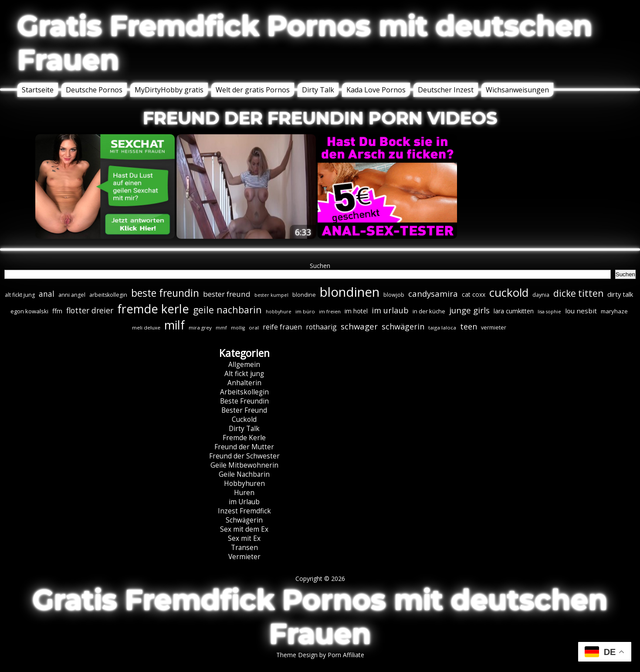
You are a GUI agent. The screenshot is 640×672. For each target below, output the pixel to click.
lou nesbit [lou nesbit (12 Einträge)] (581, 311)
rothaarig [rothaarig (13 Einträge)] (321, 327)
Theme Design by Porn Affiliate (320, 655)
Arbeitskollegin (244, 392)
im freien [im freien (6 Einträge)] (330, 311)
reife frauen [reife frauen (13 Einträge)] (282, 327)
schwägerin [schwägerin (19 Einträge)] (403, 326)
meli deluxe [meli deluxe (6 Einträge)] (146, 328)
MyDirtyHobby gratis (169, 90)
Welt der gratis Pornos (253, 90)
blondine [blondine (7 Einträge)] (304, 295)
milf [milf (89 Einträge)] (174, 325)
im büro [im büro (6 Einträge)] (305, 311)
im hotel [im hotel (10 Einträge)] (356, 311)
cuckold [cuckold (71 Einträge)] (509, 292)
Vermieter (244, 557)
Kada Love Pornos (376, 90)
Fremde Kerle (244, 438)
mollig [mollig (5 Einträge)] (238, 328)
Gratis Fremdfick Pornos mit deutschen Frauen (305, 43)
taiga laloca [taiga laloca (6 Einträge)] (442, 328)
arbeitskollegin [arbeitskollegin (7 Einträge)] (108, 295)
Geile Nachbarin (244, 474)
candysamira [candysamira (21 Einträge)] (433, 294)
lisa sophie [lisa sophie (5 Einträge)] (549, 312)
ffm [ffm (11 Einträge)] (57, 311)
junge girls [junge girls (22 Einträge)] (469, 310)
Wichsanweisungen (517, 90)
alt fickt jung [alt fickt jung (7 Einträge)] (20, 295)
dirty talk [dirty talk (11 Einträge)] (620, 294)
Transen (244, 548)
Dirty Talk (318, 90)
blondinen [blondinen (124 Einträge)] (350, 292)
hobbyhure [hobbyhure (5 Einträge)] (279, 312)
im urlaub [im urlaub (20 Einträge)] (390, 310)
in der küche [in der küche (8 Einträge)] (429, 311)
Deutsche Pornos (94, 90)
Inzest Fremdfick (244, 511)
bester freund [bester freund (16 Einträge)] (227, 294)
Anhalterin (244, 383)
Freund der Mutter (244, 447)
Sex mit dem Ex (244, 529)
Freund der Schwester (244, 456)
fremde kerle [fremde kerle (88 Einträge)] (153, 309)
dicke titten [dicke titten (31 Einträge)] (578, 293)
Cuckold (244, 419)
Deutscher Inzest (446, 90)
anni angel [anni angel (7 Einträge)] (72, 295)
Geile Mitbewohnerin (244, 465)
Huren (244, 493)
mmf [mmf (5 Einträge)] (221, 328)
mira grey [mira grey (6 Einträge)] (200, 328)
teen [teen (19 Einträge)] (469, 326)
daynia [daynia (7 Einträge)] (541, 295)
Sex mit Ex (244, 538)
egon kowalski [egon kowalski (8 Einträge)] (29, 311)
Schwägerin (244, 520)
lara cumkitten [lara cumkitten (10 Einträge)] (514, 311)
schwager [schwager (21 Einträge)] (359, 326)
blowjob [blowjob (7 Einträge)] (394, 295)
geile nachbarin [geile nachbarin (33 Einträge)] (227, 310)
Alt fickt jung (244, 374)
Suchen (320, 266)
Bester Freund (244, 410)
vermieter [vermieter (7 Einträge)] (494, 328)
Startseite (38, 90)
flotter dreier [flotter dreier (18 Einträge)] (90, 310)
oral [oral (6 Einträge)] (254, 328)
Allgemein (244, 365)
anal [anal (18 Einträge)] (47, 294)
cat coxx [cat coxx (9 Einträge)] (474, 294)
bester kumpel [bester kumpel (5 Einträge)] (271, 295)
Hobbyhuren (244, 484)
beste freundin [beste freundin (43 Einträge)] (165, 293)
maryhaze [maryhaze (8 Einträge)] (614, 311)
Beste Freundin (244, 401)
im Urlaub (244, 502)
